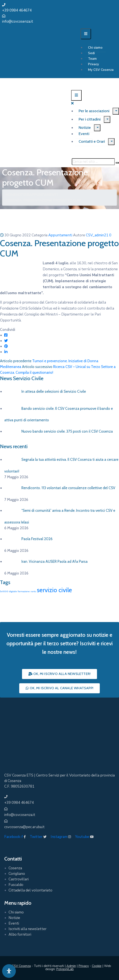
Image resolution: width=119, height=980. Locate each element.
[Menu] (116, 111)
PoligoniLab (65, 969)
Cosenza (15, 868)
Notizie (85, 128)
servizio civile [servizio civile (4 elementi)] (54, 590)
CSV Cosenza (21, 966)
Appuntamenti (43, 195)
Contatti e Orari (92, 141)
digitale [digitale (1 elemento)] (13, 591)
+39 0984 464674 (17, 10)
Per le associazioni (94, 111)
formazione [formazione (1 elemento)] (24, 591)
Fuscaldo (16, 885)
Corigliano (17, 874)
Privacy (93, 64)
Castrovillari (19, 879)
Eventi (84, 134)
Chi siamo (95, 48)
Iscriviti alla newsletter (28, 929)
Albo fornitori (20, 934)
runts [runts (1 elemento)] (33, 591)
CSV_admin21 (97, 235)
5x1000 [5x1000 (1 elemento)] (4, 591)
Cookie (97, 966)
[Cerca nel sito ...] (93, 162)
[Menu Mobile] (86, 34)
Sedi (91, 53)
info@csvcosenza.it (18, 21)
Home (11, 195)
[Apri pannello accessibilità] (9, 971)
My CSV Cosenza (101, 70)
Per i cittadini (90, 119)
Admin (71, 966)
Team (92, 59)
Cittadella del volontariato (30, 890)
